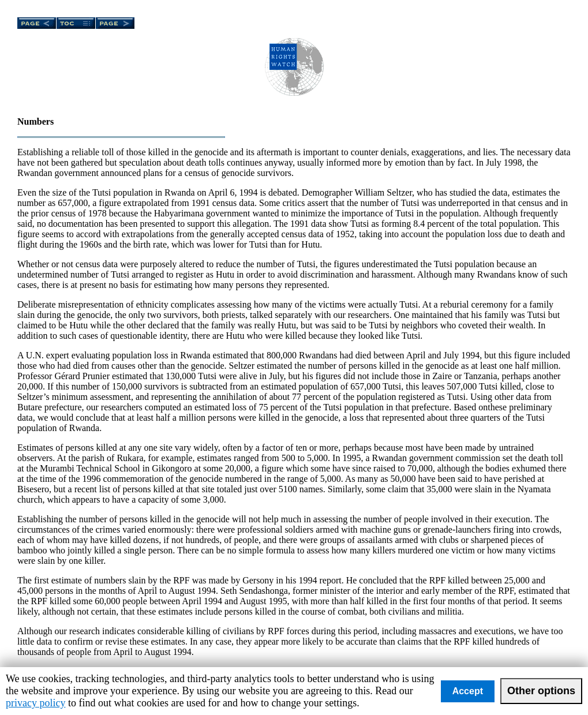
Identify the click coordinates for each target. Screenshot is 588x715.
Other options (541, 691)
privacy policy (35, 703)
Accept (468, 691)
